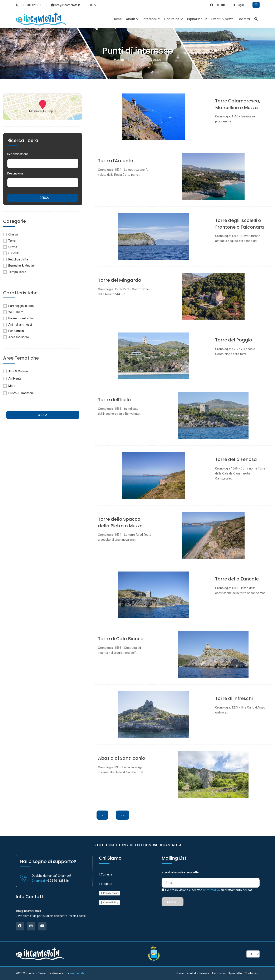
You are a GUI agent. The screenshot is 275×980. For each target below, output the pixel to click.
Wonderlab (77, 973)
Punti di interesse (198, 973)
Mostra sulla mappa (43, 111)
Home (117, 19)
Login (239, 5)
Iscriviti (173, 902)
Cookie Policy (111, 902)
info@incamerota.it (65, 5)
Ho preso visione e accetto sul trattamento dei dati (209, 890)
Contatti (244, 19)
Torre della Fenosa (236, 459)
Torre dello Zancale (237, 579)
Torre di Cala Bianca (121, 639)
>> (123, 815)
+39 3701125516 (29, 5)
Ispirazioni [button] (197, 19)
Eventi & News (222, 19)
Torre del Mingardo (120, 280)
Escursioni (219, 973)
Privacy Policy (111, 893)
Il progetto (106, 884)
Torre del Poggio (234, 340)
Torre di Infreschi (234, 698)
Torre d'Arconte (116, 161)
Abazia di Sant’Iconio (122, 758)
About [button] (132, 19)
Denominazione (18, 154)
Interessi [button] (151, 19)
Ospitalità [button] (173, 19)
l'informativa (211, 890)
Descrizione (15, 173)
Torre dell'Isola (114, 400)
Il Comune (106, 874)
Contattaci (252, 973)
